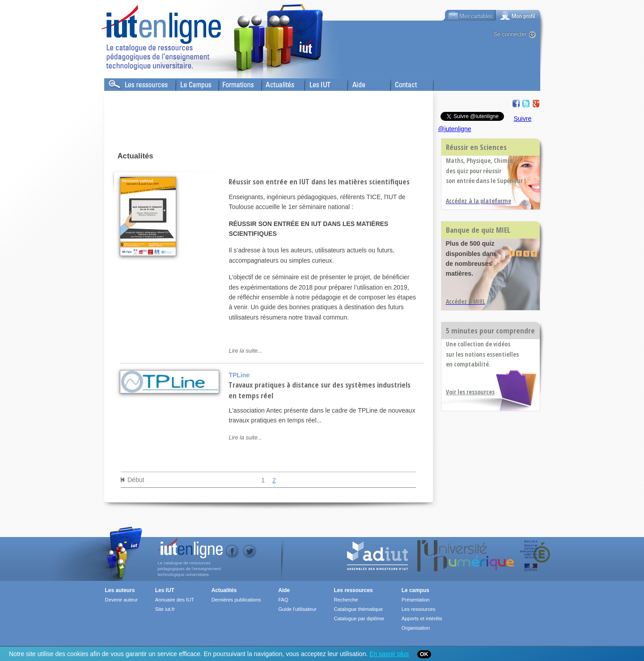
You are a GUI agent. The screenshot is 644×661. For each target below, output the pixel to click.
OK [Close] (424, 654)
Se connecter (510, 34)
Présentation (416, 600)
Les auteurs (120, 590)
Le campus (415, 590)
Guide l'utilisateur (297, 609)
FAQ (283, 600)
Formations (233, 83)
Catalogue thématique (358, 609)
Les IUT (315, 83)
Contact (400, 83)
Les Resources (124, 83)
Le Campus (191, 83)
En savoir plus (389, 654)
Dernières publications (236, 600)
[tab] (518, 15)
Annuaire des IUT (175, 600)
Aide (353, 83)
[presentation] (518, 15)
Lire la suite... (245, 351)
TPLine (239, 375)
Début (136, 480)
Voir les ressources (470, 392)
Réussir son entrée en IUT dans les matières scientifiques (319, 181)
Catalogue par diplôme (359, 618)
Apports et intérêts (422, 618)
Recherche (346, 600)
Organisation (416, 628)
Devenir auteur (121, 600)
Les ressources (353, 590)
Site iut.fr (165, 609)
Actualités (274, 83)
